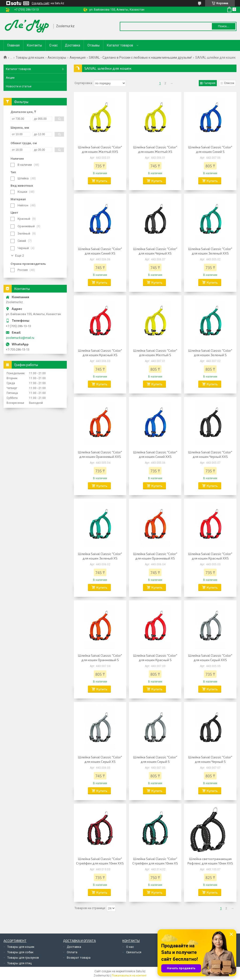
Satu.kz (141, 971)
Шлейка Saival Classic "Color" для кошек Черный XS (155, 251)
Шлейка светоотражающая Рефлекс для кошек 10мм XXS (210, 861)
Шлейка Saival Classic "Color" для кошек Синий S (210, 149)
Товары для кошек (30, 58)
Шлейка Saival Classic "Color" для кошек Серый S (155, 759)
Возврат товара (79, 958)
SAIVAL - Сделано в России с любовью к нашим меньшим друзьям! (140, 58)
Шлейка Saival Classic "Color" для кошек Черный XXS (210, 454)
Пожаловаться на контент (129, 976)
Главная (13, 45)
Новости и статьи (19, 86)
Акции (10, 78)
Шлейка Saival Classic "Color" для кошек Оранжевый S (100, 658)
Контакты (34, 45)
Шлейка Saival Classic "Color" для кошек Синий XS (100, 251)
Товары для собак (20, 952)
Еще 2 (19, 256)
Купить (102, 181)
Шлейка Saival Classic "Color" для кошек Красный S (155, 658)
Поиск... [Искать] (224, 26)
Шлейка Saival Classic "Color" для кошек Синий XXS (155, 454)
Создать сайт (41, 3)
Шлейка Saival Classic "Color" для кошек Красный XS (100, 353)
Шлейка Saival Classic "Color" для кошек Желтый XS (155, 149)
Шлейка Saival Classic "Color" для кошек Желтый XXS (100, 149)
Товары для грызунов (23, 958)
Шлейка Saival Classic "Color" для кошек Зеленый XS (100, 556)
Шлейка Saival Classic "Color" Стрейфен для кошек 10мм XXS (100, 861)
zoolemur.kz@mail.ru (20, 338)
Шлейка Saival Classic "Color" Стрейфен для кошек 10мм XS (155, 861)
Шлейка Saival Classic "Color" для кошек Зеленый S (210, 353)
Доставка (73, 45)
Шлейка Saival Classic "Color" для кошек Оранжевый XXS (100, 454)
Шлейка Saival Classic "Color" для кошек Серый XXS (210, 658)
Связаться (134, 952)
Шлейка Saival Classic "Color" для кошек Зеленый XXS (210, 251)
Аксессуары (57, 58)
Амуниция (78, 58)
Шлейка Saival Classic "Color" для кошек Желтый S (155, 353)
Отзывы (94, 45)
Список (229, 83)
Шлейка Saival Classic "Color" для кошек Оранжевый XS (155, 556)
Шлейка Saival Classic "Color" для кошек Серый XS (100, 759)
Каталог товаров (120, 45)
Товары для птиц (19, 963)
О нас (53, 45)
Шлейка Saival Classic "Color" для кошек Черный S (210, 759)
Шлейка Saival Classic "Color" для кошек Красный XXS (210, 556)
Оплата (72, 952)
